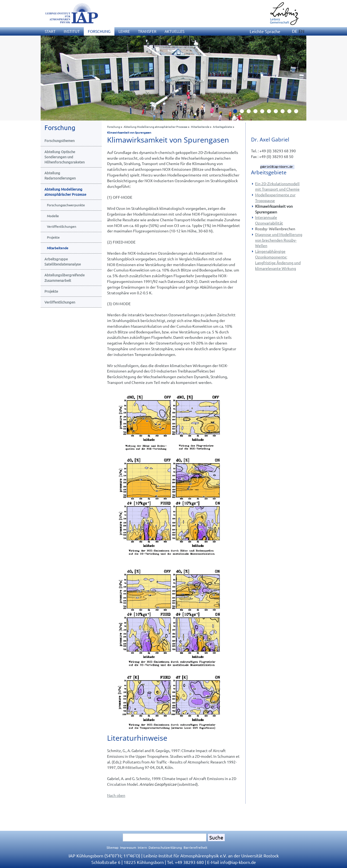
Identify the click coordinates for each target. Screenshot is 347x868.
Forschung (114, 127)
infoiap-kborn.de (238, 862)
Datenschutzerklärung (165, 847)
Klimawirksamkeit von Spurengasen (129, 132)
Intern (142, 847)
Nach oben (116, 795)
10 (298, 113)
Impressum (128, 847)
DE (295, 31)
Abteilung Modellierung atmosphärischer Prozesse (155, 127)
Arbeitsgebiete (222, 127)
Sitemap (113, 847)
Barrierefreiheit (195, 847)
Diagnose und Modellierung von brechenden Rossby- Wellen (279, 240)
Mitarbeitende (200, 127)
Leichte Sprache (265, 31)
